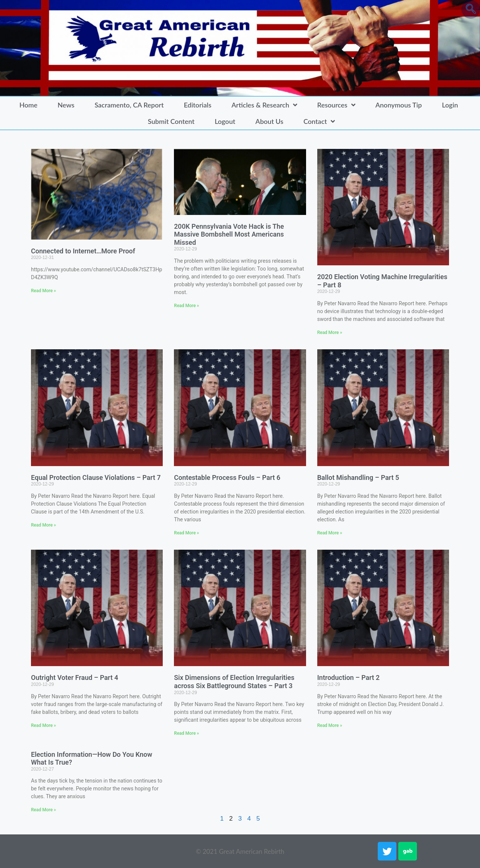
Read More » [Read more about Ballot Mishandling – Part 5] (330, 533)
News (66, 105)
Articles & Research (264, 105)
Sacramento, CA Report (129, 105)
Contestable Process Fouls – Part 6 (227, 477)
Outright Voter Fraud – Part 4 (75, 677)
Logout (225, 121)
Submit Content (171, 121)
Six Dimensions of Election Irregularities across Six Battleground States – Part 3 (234, 682)
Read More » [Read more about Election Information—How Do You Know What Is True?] (43, 810)
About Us (269, 121)
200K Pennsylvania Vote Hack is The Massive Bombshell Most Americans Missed (229, 234)
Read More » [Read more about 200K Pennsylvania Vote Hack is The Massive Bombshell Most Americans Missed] (186, 306)
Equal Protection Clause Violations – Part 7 (96, 477)
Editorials (197, 105)
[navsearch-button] (471, 9)
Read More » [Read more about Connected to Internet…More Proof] (43, 291)
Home (28, 105)
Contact (319, 121)
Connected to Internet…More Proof (83, 251)
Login (450, 105)
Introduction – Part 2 (348, 677)
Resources (336, 105)
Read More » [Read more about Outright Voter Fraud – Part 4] (43, 725)
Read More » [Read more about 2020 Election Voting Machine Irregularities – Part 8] (330, 332)
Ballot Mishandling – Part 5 (358, 477)
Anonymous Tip (399, 105)
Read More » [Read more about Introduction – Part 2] (330, 725)
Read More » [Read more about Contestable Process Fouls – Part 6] (186, 533)
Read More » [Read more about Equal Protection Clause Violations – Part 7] (43, 525)
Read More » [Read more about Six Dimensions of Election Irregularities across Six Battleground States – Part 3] (186, 733)
